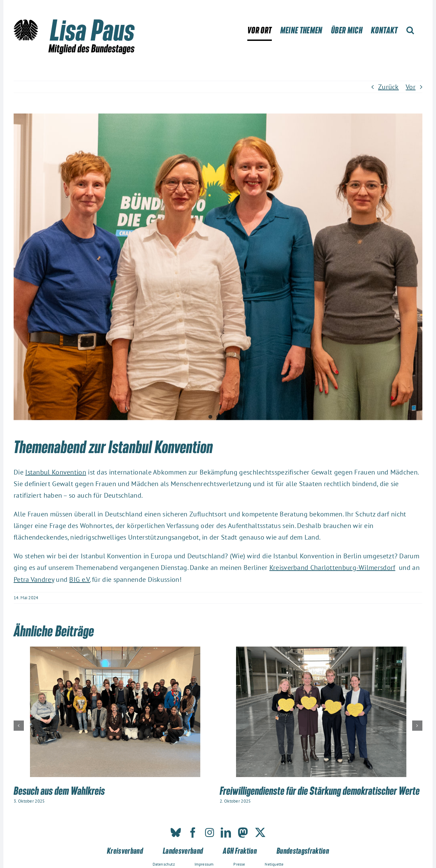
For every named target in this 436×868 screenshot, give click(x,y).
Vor (411, 87)
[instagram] (209, 833)
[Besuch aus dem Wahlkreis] (115, 651)
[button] (410, 30)
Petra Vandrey (34, 579)
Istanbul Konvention (56, 472)
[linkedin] (226, 833)
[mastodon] (243, 833)
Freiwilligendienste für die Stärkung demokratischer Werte (320, 790)
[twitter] (260, 833)
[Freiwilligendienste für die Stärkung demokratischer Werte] (321, 651)
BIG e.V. (80, 579)
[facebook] (193, 833)
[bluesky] (176, 833)
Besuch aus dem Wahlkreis (59, 790)
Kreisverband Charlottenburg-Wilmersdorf (332, 568)
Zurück (388, 87)
